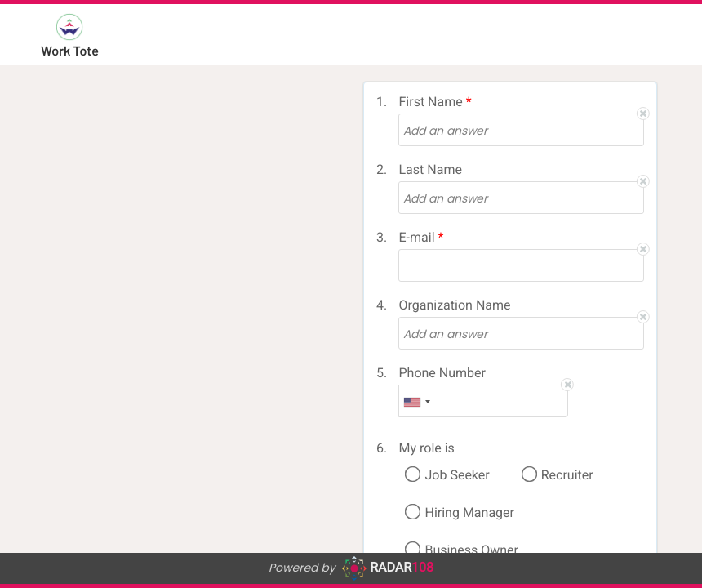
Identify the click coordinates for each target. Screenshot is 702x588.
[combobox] (417, 402)
